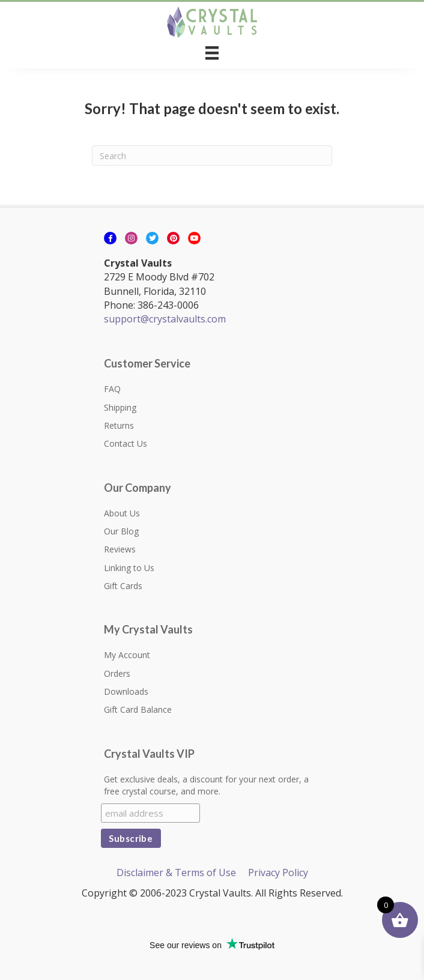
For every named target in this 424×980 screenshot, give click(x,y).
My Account (127, 655)
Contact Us (126, 443)
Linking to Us (129, 568)
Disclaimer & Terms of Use (176, 873)
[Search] (212, 156)
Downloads (126, 691)
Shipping (120, 407)
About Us (122, 513)
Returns (119, 425)
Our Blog (121, 531)
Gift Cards (123, 586)
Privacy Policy (278, 873)
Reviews (120, 549)
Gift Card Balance (138, 709)
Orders (117, 673)
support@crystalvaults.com (165, 319)
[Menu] (212, 53)
